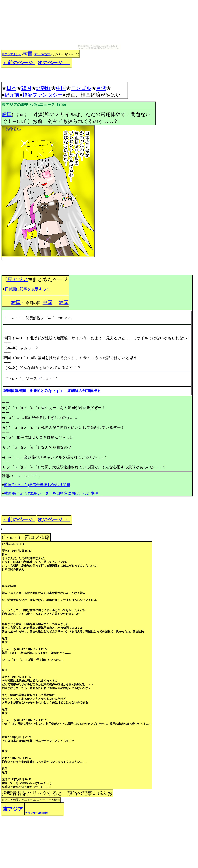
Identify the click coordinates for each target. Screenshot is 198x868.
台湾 (101, 88)
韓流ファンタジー (43, 95)
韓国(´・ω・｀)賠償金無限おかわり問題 (37, 485)
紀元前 (12, 95)
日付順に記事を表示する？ (27, 289)
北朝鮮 (44, 88)
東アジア (18, 279)
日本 (11, 88)
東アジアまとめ (12, 54)
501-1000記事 (42, 54)
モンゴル (81, 88)
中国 (61, 88)
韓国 (28, 54)
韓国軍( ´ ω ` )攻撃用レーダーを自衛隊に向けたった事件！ (53, 493)
